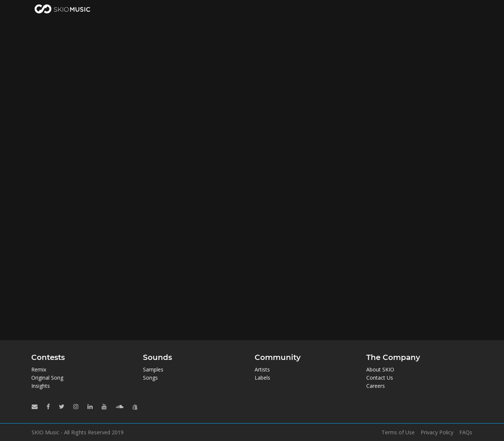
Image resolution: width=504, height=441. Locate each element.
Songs (150, 378)
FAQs (466, 432)
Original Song (47, 378)
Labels (262, 378)
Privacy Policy (437, 432)
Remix (39, 369)
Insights (41, 386)
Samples (153, 369)
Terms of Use (398, 432)
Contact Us (380, 378)
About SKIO (380, 369)
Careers (376, 386)
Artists (262, 369)
